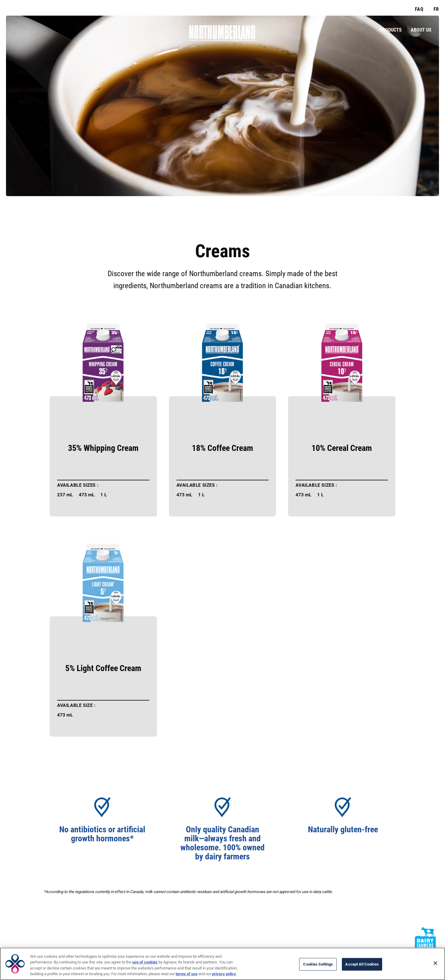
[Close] (435, 963)
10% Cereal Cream (342, 448)
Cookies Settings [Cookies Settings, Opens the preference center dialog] (318, 964)
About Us (421, 30)
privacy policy (224, 974)
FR (436, 9)
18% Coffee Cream (222, 448)
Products (391, 30)
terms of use (187, 974)
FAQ (419, 9)
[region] (222, 964)
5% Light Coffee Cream (103, 669)
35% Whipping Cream (103, 448)
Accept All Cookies (362, 964)
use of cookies (145, 962)
